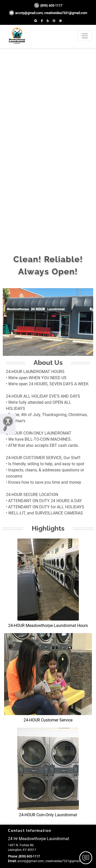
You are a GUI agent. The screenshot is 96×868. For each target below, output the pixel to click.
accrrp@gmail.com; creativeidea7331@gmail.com (48, 13)
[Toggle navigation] (85, 36)
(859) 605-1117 (48, 6)
